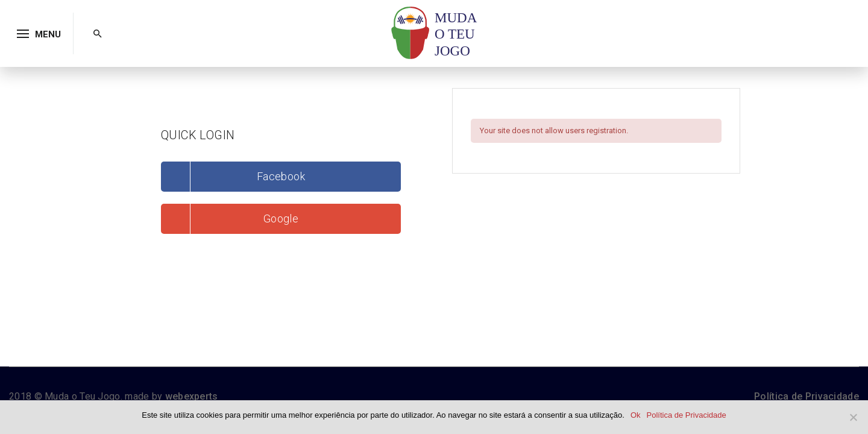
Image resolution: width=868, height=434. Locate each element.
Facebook (281, 176)
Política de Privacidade (807, 396)
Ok (636, 415)
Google (281, 219)
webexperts (192, 396)
